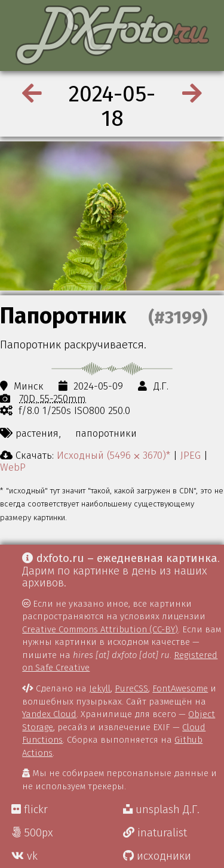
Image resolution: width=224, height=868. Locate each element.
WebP (13, 467)
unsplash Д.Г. (161, 810)
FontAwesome (180, 688)
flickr (30, 810)
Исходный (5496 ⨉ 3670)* (113, 455)
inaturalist (155, 833)
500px (32, 833)
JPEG (191, 455)
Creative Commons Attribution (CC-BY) (100, 629)
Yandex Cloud (49, 714)
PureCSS (131, 688)
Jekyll (100, 688)
